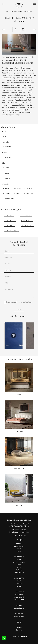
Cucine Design (19, 546)
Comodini (19, 583)
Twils (6, 136)
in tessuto (8, 147)
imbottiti (7, 178)
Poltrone (19, 570)
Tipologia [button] (5, 173)
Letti (25, 11)
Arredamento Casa (17, 11)
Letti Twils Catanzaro (26, 216)
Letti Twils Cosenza (10, 221)
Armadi (19, 586)
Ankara (7, 188)
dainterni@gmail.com (21, 532)
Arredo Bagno (19, 572)
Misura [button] (4, 152)
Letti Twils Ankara (9, 216)
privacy (29, 302)
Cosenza (29, 188)
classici (7, 168)
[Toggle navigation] (34, 5)
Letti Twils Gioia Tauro (27, 226)
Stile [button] (3, 163)
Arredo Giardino (19, 616)
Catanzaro (17, 188)
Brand (19, 625)
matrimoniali (8, 157)
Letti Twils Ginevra (10, 226)
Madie (19, 565)
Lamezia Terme (9, 199)
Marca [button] (4, 131)
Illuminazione (19, 594)
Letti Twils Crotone (27, 221)
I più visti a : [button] (6, 184)
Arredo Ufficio (19, 608)
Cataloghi (19, 627)
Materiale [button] (5, 142)
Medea (30, 11)
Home (7, 11)
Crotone (7, 194)
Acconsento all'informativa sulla (19, 302)
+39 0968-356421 (20, 530)
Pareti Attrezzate (19, 562)
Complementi (19, 597)
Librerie (19, 560)
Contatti (19, 630)
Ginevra (18, 194)
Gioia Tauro (29, 194)
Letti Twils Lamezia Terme (12, 231)
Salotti (19, 567)
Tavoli (19, 549)
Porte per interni (19, 600)
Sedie (19, 551)
